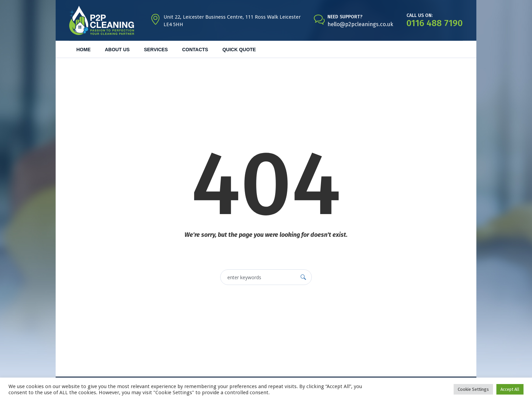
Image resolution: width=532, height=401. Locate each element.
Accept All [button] (510, 389)
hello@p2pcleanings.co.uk (360, 24)
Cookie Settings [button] (473, 389)
